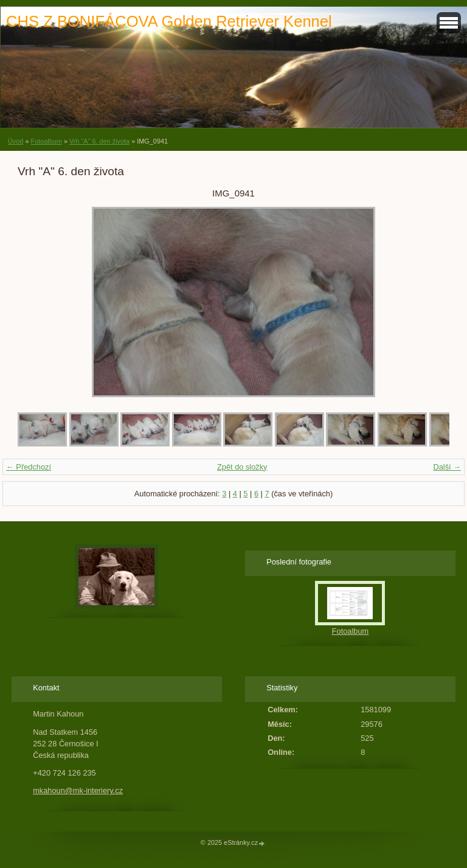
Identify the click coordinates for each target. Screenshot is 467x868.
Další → (447, 467)
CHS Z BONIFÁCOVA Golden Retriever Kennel (169, 21)
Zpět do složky (242, 467)
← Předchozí (29, 467)
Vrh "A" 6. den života (99, 141)
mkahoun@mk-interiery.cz (78, 790)
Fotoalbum (46, 141)
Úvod (16, 141)
